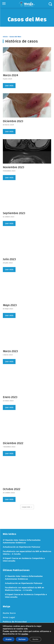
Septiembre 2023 (14, 213)
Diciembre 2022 (13, 443)
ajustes (25, 634)
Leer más (9, 86)
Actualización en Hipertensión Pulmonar (24, 583)
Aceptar (9, 639)
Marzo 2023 (10, 351)
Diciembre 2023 (13, 121)
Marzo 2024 (10, 75)
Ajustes (35, 639)
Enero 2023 (10, 397)
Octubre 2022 (12, 489)
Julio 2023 (9, 259)
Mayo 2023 (10, 305)
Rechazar (22, 639)
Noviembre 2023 (13, 167)
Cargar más (27, 507)
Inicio (5, 37)
